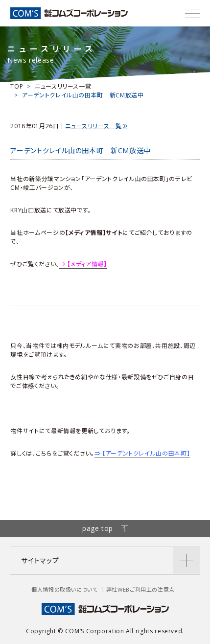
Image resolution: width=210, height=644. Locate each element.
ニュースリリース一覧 (63, 86)
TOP (17, 86)
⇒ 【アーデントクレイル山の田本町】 (142, 453)
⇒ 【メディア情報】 (83, 264)
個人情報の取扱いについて (65, 589)
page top (105, 528)
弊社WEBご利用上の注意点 (140, 589)
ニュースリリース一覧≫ (96, 126)
